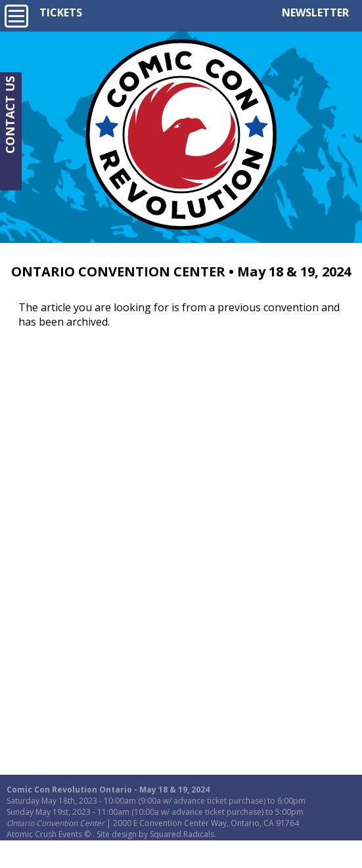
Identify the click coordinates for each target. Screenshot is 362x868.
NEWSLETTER (315, 12)
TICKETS (61, 12)
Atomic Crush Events (44, 834)
